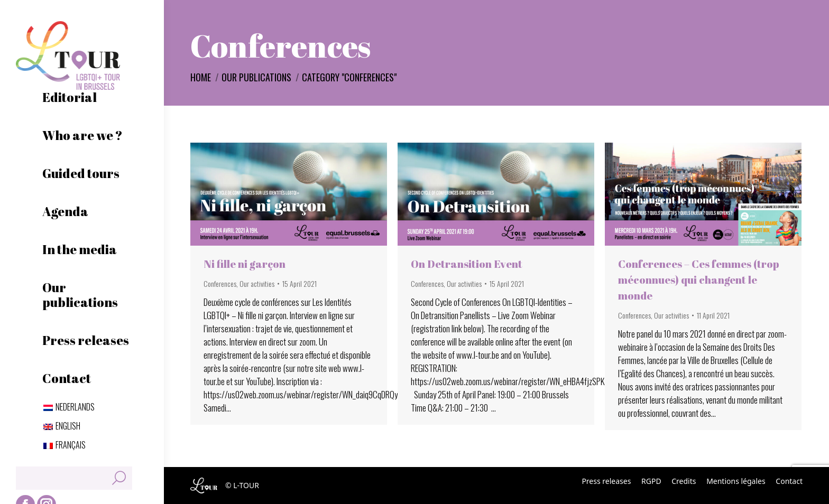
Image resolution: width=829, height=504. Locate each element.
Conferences (220, 283)
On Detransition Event (467, 264)
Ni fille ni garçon (245, 264)
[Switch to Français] (65, 445)
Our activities (257, 283)
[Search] (74, 478)
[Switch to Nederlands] (69, 407)
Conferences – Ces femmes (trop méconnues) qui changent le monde (699, 280)
